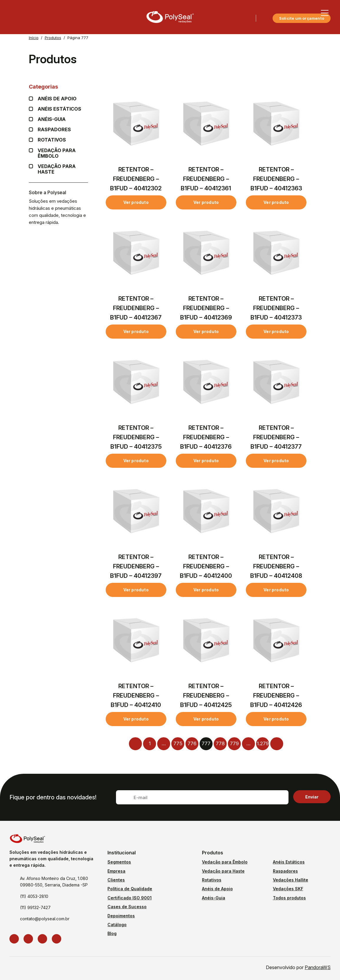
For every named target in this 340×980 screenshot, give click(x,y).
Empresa (116, 871)
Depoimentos (121, 916)
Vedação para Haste (63, 169)
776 (192, 743)
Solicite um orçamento (302, 18)
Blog (112, 933)
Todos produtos (289, 898)
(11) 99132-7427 (35, 907)
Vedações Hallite (291, 880)
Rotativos (52, 140)
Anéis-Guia (214, 898)
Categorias (58, 87)
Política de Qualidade (130, 889)
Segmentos (119, 862)
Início (34, 38)
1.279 (263, 743)
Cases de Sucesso (127, 907)
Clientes (116, 880)
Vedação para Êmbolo (63, 153)
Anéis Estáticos (59, 109)
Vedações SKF (288, 889)
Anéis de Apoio (217, 889)
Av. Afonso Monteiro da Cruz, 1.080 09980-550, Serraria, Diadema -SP (54, 882)
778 (220, 743)
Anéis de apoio (57, 99)
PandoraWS (318, 967)
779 (234, 743)
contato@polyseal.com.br (45, 919)
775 (178, 743)
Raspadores (54, 130)
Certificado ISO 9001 (130, 898)
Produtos (53, 38)
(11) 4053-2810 (34, 896)
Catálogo (117, 925)
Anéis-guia (52, 119)
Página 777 (78, 38)
